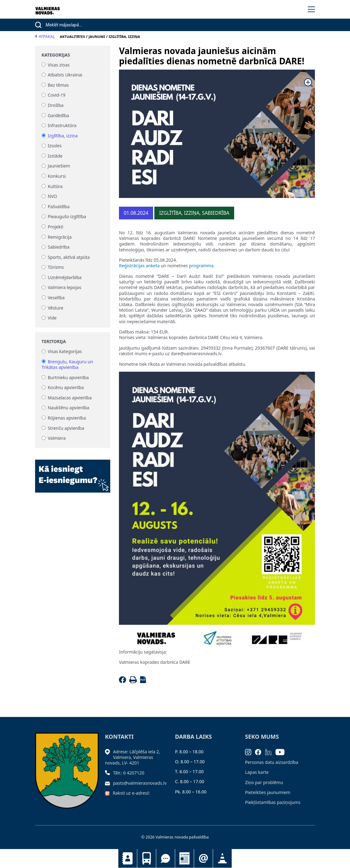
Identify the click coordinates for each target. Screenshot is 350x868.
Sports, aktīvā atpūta (69, 257)
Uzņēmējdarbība (65, 277)
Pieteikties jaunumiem (203, 858)
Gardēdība (59, 115)
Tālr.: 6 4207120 (129, 773)
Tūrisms (56, 267)
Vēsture (56, 308)
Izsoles (55, 146)
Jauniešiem (59, 166)
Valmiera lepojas (65, 288)
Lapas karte (257, 772)
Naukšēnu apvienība (69, 408)
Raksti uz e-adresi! (131, 793)
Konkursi (57, 176)
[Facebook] (123, 681)
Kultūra (55, 186)
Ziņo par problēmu (264, 782)
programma (201, 266)
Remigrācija (60, 237)
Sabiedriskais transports (147, 858)
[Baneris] (73, 473)
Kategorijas (56, 55)
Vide (52, 318)
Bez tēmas (58, 85)
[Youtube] (282, 752)
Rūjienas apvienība (67, 418)
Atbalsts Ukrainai (65, 75)
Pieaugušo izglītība (67, 217)
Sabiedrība (59, 247)
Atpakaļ (45, 37)
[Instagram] (250, 752)
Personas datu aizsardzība (272, 762)
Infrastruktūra (62, 126)
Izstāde (55, 156)
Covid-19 (57, 95)
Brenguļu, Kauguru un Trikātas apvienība (67, 364)
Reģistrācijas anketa (139, 266)
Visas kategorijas (65, 352)
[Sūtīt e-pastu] (109, 783)
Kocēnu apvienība (66, 388)
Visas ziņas (59, 65)
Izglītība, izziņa (63, 136)
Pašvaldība (59, 207)
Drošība (56, 105)
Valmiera (57, 438)
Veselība (56, 298)
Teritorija (54, 342)
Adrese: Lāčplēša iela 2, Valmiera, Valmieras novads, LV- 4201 (132, 757)
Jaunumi (184, 858)
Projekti (56, 227)
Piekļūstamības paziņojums (273, 802)
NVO (52, 197)
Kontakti (128, 858)
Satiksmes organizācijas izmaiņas (222, 858)
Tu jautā (166, 858)
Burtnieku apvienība (68, 377)
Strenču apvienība (66, 428)
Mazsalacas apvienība (70, 398)
